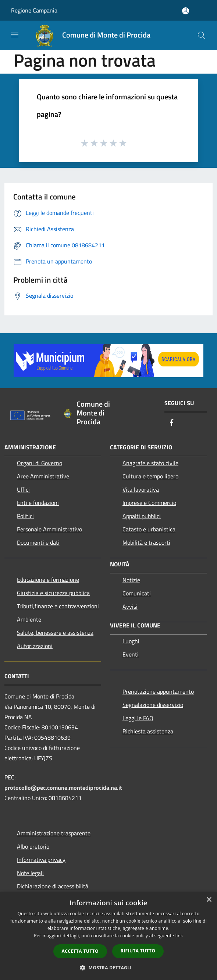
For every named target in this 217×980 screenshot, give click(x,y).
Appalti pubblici (142, 516)
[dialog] (108, 936)
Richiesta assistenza (148, 731)
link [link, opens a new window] (179, 936)
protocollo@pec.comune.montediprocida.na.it (63, 788)
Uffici (23, 489)
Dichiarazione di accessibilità (53, 886)
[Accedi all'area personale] (186, 11)
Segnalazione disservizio (153, 705)
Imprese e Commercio (149, 503)
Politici (25, 516)
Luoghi (131, 641)
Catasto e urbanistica (149, 529)
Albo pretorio (33, 846)
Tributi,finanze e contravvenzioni (58, 606)
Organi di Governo (40, 463)
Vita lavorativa (141, 489)
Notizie (131, 580)
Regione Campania (34, 10)
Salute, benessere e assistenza (55, 633)
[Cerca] (202, 35)
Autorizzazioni (35, 646)
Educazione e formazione (48, 580)
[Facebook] (172, 423)
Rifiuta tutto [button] (138, 951)
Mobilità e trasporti (146, 542)
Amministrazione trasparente (54, 833)
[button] (108, 967)
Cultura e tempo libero (150, 476)
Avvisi (130, 606)
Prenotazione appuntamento (158, 691)
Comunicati (137, 593)
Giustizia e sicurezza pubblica (53, 593)
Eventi (131, 654)
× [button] (209, 900)
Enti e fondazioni (38, 503)
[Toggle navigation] (15, 35)
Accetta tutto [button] (80, 951)
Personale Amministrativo (49, 529)
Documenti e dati (38, 542)
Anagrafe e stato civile (150, 463)
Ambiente (29, 619)
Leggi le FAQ (138, 718)
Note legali (30, 873)
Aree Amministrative (43, 476)
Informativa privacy (41, 860)
